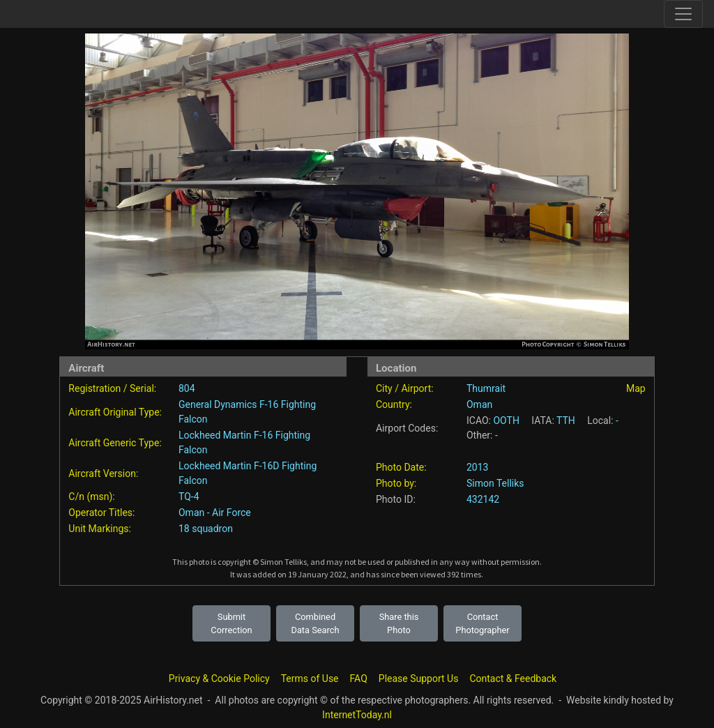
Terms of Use (310, 678)
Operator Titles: (101, 513)
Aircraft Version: (103, 473)
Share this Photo (399, 623)
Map (636, 388)
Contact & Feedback (513, 678)
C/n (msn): (91, 496)
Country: (394, 404)
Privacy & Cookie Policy (219, 678)
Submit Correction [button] (231, 623)
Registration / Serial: (112, 388)
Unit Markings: (100, 529)
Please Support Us (419, 678)
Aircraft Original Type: (115, 412)
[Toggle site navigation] (683, 14)
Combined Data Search (316, 623)
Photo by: (396, 483)
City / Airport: (405, 388)
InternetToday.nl (357, 715)
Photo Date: (401, 467)
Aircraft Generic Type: (115, 443)
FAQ (359, 678)
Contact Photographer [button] (482, 623)
